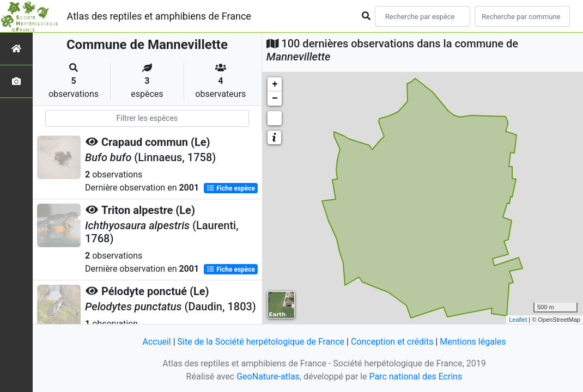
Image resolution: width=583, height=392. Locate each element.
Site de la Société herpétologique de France (261, 342)
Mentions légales (473, 342)
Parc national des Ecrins (415, 376)
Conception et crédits (392, 342)
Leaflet (518, 320)
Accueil (156, 342)
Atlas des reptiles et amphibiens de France (159, 16)
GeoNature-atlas (268, 376)
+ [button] (275, 84)
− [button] (275, 99)
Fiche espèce (231, 188)
